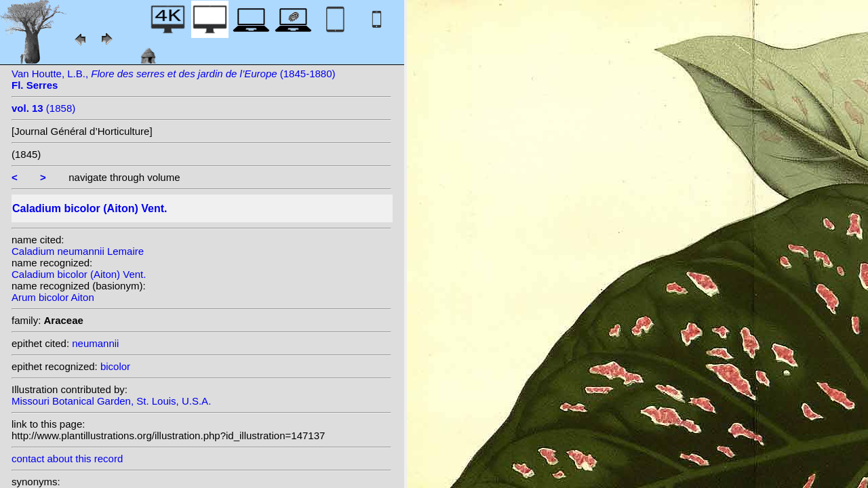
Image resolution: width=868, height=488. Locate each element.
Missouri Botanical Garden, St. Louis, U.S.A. (111, 401)
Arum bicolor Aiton (53, 297)
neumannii (95, 343)
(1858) (43, 108)
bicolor (115, 366)
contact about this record (67, 459)
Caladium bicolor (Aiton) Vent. (79, 274)
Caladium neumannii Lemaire (78, 251)
